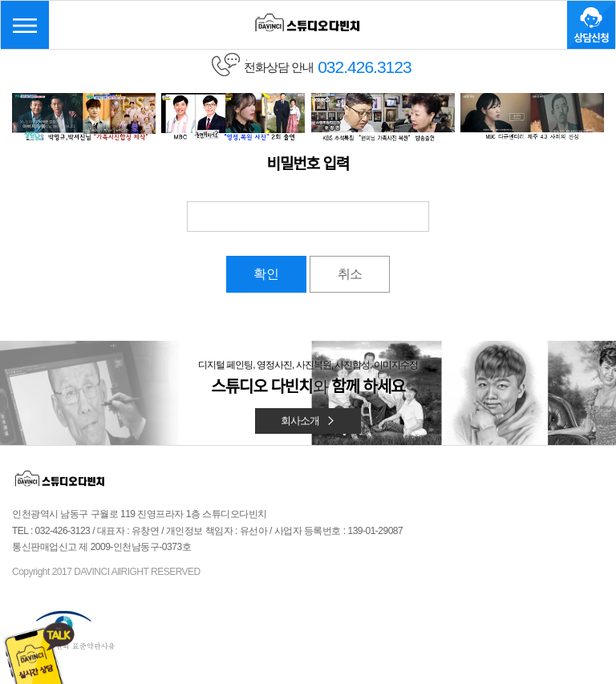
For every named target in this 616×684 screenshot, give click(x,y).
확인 (266, 274)
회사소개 (308, 421)
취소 (350, 274)
